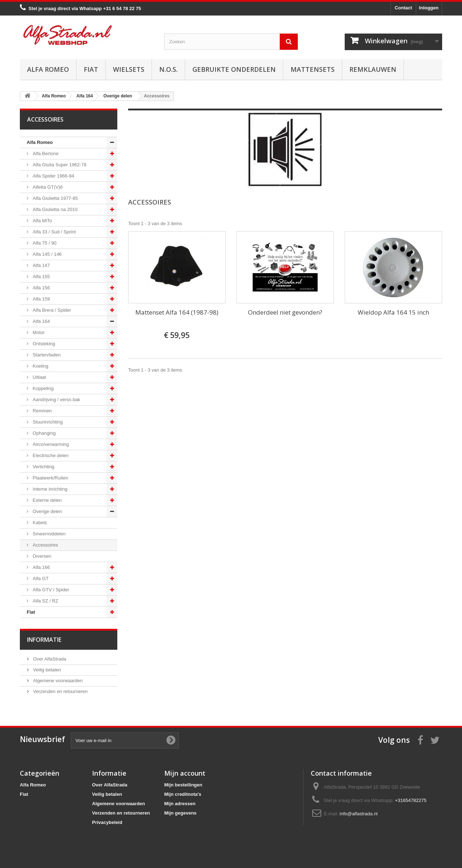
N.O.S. (168, 69)
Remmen (42, 411)
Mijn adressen (180, 804)
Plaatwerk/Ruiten (50, 478)
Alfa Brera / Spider (51, 310)
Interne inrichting (49, 489)
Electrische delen (50, 455)
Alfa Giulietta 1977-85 (55, 198)
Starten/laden (46, 355)
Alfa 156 (41, 288)
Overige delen (47, 511)
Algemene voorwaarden (57, 681)
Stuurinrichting (47, 422)
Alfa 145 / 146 (47, 254)
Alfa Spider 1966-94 (53, 176)
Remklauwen (373, 69)
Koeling (40, 366)
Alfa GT (40, 578)
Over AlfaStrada (49, 659)
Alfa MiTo (42, 221)
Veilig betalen (46, 670)
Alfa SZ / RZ (45, 601)
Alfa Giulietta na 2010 (55, 209)
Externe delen (47, 500)
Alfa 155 (41, 277)
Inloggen (429, 8)
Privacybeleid (107, 822)
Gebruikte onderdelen (234, 69)
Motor (38, 332)
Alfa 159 (41, 299)
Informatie (44, 640)
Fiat (91, 69)
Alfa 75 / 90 (44, 243)
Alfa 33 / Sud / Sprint (54, 232)
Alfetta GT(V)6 (47, 187)
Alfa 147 (41, 265)
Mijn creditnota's (183, 794)
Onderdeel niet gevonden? (285, 312)
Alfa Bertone (45, 154)
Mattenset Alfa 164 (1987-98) (177, 312)
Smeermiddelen (49, 534)
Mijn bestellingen (183, 785)
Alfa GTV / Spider (50, 590)
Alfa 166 (41, 567)
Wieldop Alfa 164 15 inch (393, 312)
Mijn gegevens (180, 813)
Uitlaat (39, 377)
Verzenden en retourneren (60, 691)
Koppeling (42, 388)
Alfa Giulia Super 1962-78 (59, 165)
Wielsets (129, 69)
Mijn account (185, 773)
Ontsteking (43, 344)
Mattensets (313, 69)
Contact (403, 8)
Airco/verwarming (50, 444)
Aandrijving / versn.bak (56, 400)
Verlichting (43, 467)
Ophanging (43, 433)
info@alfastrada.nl (359, 814)
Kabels (39, 523)
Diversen (41, 556)
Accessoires (45, 545)
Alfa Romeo (48, 69)
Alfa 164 (41, 321)
